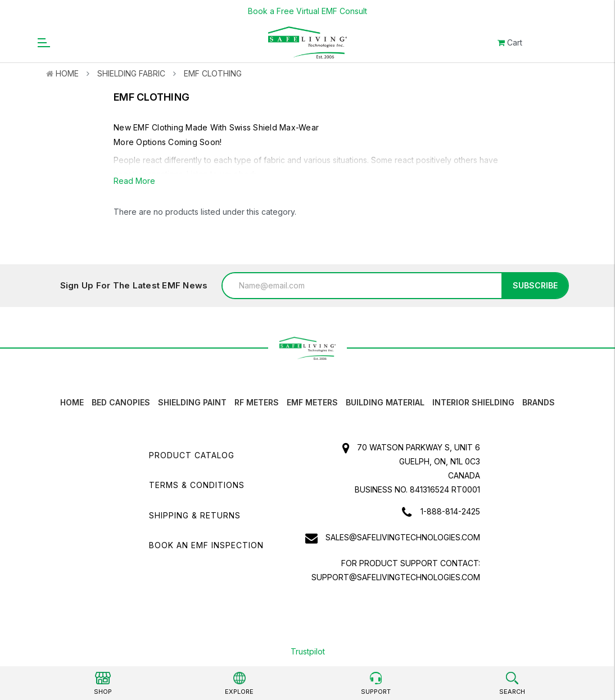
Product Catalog (192, 455)
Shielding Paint (192, 402)
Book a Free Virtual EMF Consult (307, 11)
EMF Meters (312, 402)
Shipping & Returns (195, 515)
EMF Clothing (213, 73)
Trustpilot (308, 651)
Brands (539, 402)
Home (67, 73)
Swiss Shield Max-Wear (274, 127)
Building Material (385, 402)
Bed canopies (121, 402)
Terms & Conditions (197, 485)
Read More (134, 181)
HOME (72, 402)
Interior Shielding (473, 402)
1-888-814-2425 (450, 511)
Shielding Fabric (131, 73)
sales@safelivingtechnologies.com (403, 537)
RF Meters (257, 402)
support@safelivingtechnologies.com (396, 577)
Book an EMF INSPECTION (206, 545)
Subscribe (535, 285)
